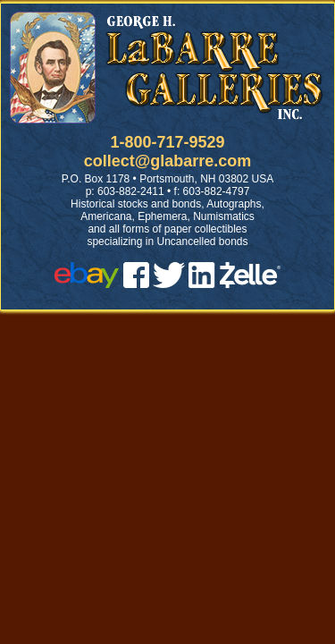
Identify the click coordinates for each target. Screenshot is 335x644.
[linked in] (202, 283)
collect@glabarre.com (168, 161)
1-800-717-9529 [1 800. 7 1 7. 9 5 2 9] (167, 142)
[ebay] (87, 283)
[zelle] (250, 283)
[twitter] (169, 283)
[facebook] (136, 283)
